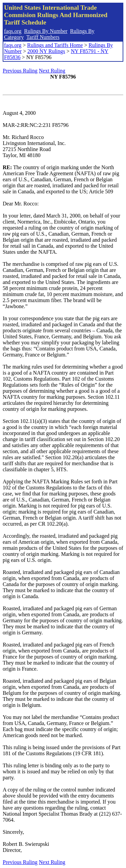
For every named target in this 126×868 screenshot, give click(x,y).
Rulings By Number (46, 31)
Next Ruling (52, 71)
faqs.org (13, 31)
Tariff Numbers (43, 37)
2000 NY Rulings (46, 51)
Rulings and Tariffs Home (55, 45)
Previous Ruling (20, 71)
